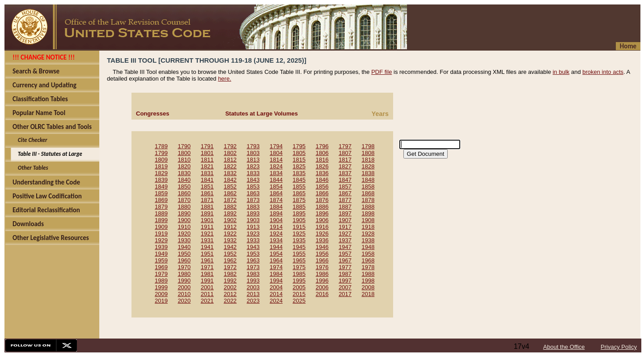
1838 (368, 173)
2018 (368, 294)
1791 (207, 146)
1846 (322, 180)
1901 (207, 220)
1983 (253, 274)
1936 (322, 240)
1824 (276, 166)
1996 (322, 281)
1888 (368, 207)
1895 (299, 213)
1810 (184, 160)
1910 (184, 227)
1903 (253, 220)
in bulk (561, 72)
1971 (207, 267)
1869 (161, 200)
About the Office (564, 347)
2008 (368, 287)
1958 (368, 254)
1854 (276, 187)
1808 (368, 153)
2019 (161, 301)
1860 (184, 193)
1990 (184, 281)
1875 (299, 200)
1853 (253, 187)
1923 (253, 234)
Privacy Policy (619, 347)
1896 (322, 213)
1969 (161, 267)
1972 (230, 267)
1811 (207, 160)
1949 (161, 254)
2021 (207, 301)
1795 (299, 146)
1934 (276, 240)
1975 (299, 267)
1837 (345, 173)
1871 (207, 200)
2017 (345, 294)
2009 (161, 294)
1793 (253, 146)
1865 (299, 193)
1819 (161, 166)
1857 (345, 187)
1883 (253, 207)
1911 (207, 227)
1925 (299, 234)
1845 (299, 180)
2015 (299, 294)
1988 (368, 274)
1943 (253, 247)
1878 (368, 200)
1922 (230, 234)
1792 (230, 146)
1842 (230, 180)
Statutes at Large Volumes (262, 114)
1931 (207, 240)
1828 (368, 166)
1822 (230, 166)
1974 (276, 267)
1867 (345, 193)
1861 (207, 193)
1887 (345, 207)
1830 (184, 173)
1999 (161, 287)
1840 (184, 180)
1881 (207, 207)
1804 (276, 153)
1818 (368, 160)
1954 (276, 254)
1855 (299, 187)
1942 (230, 247)
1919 (161, 234)
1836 (322, 173)
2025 (299, 301)
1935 (299, 240)
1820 (184, 166)
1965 (299, 260)
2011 (207, 294)
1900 (184, 220)
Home (628, 46)
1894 (276, 213)
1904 (276, 220)
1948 (368, 247)
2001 (207, 287)
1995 (299, 281)
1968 (368, 260)
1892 (230, 213)
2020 (184, 301)
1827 (345, 166)
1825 (299, 166)
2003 (253, 287)
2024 (276, 301)
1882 (230, 207)
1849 (161, 187)
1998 (368, 281)
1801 (207, 153)
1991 (207, 281)
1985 (299, 274)
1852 (230, 187)
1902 (230, 220)
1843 (253, 180)
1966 (322, 260)
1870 (184, 200)
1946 (322, 247)
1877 (345, 200)
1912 (230, 227)
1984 (276, 274)
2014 (276, 294)
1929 (161, 240)
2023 (253, 301)
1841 (207, 180)
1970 (184, 267)
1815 (299, 160)
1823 (253, 166)
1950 (184, 254)
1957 (345, 254)
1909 (161, 227)
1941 (207, 247)
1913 (253, 227)
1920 (184, 234)
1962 (230, 260)
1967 (345, 260)
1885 (299, 207)
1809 (161, 160)
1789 (161, 146)
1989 (161, 281)
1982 (230, 274)
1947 (345, 247)
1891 (207, 213)
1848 (368, 180)
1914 (276, 227)
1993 (253, 281)
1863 (253, 193)
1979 (161, 274)
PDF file (381, 72)
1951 (207, 254)
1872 (230, 200)
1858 (368, 187)
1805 (299, 153)
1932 (230, 240)
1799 (161, 153)
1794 (276, 146)
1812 (230, 160)
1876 (322, 200)
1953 (253, 254)
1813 (253, 160)
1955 (299, 254)
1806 (322, 153)
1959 (161, 260)
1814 (276, 160)
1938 (368, 240)
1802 (230, 153)
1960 (184, 260)
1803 (253, 153)
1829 (161, 173)
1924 (276, 234)
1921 (207, 234)
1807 (345, 153)
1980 (184, 274)
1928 (368, 234)
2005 (299, 287)
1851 (207, 187)
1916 (322, 227)
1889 (161, 213)
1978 (368, 267)
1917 (345, 227)
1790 (184, 146)
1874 (276, 200)
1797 (345, 146)
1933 (253, 240)
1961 (207, 260)
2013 (253, 294)
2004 (276, 287)
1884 (276, 207)
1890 (184, 213)
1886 (322, 207)
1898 (368, 213)
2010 (184, 294)
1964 (276, 260)
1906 (322, 220)
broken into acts (603, 72)
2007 (345, 287)
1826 (322, 166)
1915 (299, 227)
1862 (230, 193)
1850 (184, 187)
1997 (345, 281)
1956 (322, 254)
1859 (161, 193)
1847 (345, 180)
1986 (322, 274)
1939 (161, 247)
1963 (253, 260)
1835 (299, 173)
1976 (322, 267)
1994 (276, 281)
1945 (299, 247)
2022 (230, 301)
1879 (161, 207)
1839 (161, 180)
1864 (276, 193)
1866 (322, 193)
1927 (345, 234)
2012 (230, 294)
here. (225, 79)
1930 (184, 240)
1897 (345, 213)
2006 (322, 287)
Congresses (153, 114)
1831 (207, 173)
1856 (322, 187)
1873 (253, 200)
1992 (230, 281)
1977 (345, 267)
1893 (253, 213)
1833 (253, 173)
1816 (322, 160)
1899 (161, 220)
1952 (230, 254)
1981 (207, 274)
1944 (276, 247)
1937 (345, 240)
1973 (253, 267)
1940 (184, 247)
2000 (184, 287)
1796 (322, 146)
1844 (276, 180)
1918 (368, 227)
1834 (276, 173)
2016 (322, 294)
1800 (184, 153)
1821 (207, 166)
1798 (368, 146)
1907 (345, 220)
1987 (345, 274)
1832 (230, 173)
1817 (345, 160)
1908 (368, 220)
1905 (299, 220)
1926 (322, 234)
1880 (184, 207)
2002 (230, 287)
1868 (368, 193)
